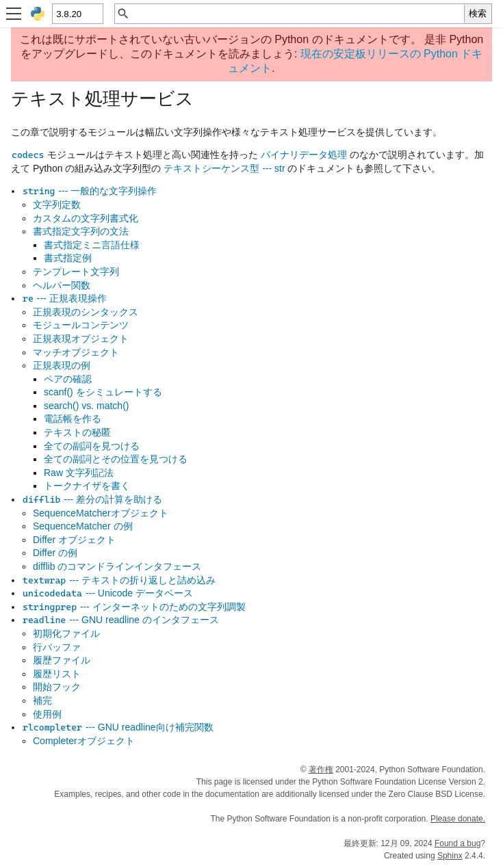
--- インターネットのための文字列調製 (134, 607)
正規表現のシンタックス (86, 312)
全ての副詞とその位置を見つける (116, 459)
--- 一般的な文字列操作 (89, 191)
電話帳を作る (73, 419)
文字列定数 (57, 205)
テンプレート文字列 (76, 272)
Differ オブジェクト (74, 540)
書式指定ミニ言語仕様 (92, 245)
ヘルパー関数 (62, 285)
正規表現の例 (62, 365)
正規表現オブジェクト (81, 339)
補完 (42, 700)
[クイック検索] (297, 14)
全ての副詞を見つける (92, 446)
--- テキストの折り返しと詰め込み (119, 580)
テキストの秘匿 (77, 432)
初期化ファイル (66, 633)
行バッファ (57, 647)
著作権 (321, 770)
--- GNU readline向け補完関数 (118, 727)
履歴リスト (57, 674)
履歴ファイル (62, 660)
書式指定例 (68, 258)
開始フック (57, 687)
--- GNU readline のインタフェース (120, 620)
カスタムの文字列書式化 (86, 218)
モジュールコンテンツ (81, 325)
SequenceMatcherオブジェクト (101, 513)
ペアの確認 (68, 379)
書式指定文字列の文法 (81, 231)
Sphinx (450, 856)
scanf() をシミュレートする (103, 392)
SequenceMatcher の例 (83, 526)
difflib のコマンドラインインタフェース (117, 566)
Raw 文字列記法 (79, 473)
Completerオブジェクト (84, 741)
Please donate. (458, 819)
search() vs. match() (86, 406)
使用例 (47, 714)
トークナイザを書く (87, 486)
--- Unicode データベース (107, 593)
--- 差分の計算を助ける (92, 499)
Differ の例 (55, 553)
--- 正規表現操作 (64, 298)
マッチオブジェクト (76, 352)
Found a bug (457, 843)
